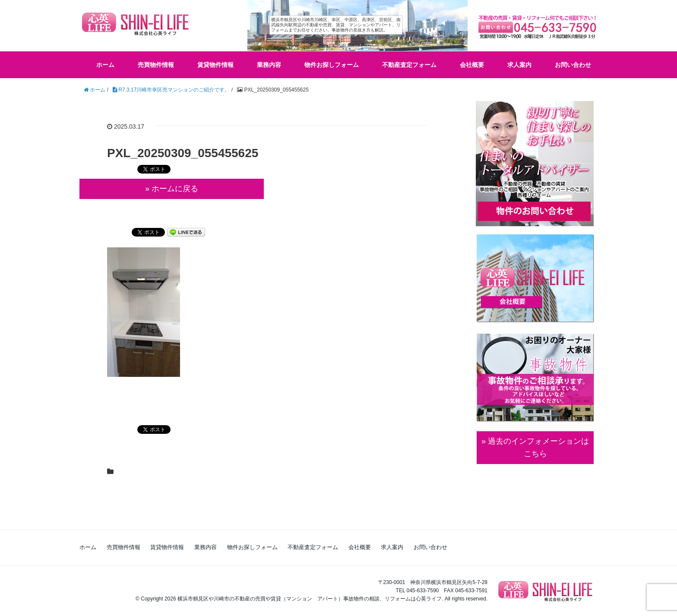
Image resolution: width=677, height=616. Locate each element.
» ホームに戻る (172, 189)
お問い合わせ (573, 65)
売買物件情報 (156, 65)
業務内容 (269, 65)
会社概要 (472, 65)
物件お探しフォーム (332, 65)
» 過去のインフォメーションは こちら (535, 447)
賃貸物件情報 (215, 65)
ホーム (105, 65)
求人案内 (519, 65)
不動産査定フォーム (409, 65)
